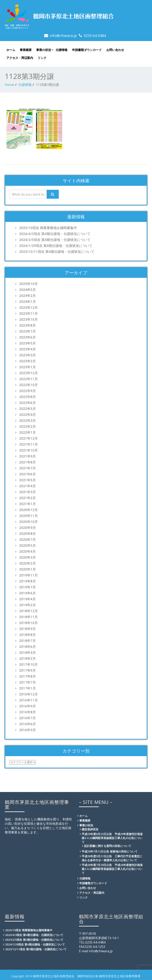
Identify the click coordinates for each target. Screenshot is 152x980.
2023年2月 (28, 361)
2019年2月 (28, 605)
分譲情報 (62, 50)
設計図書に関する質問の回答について (108, 846)
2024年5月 (28, 290)
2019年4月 (28, 599)
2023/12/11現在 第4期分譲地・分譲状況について (57, 252)
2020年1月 (28, 569)
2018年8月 (28, 635)
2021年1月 (28, 504)
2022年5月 (28, 409)
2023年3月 (28, 355)
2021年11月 (28, 444)
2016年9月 (28, 706)
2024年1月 (28, 302)
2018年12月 (28, 611)
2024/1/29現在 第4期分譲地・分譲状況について (56, 246)
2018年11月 (28, 617)
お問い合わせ (115, 50)
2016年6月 (28, 724)
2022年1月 (28, 432)
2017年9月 (28, 670)
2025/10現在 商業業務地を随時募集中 (48, 228)
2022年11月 (28, 379)
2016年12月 (28, 694)
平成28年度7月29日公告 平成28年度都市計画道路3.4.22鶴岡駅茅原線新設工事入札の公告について (112, 869)
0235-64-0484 (95, 35)
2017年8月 (28, 676)
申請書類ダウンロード (87, 50)
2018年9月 (28, 629)
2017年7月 (28, 682)
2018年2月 (28, 659)
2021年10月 (28, 450)
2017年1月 (28, 688)
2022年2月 (28, 427)
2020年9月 (28, 528)
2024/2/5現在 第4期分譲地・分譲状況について (55, 240)
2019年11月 (28, 575)
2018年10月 (28, 623)
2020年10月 (28, 522)
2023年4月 (28, 349)
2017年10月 (28, 665)
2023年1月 (28, 367)
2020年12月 (28, 510)
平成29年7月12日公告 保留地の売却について (110, 851)
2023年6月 (28, 337)
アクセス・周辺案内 (20, 58)
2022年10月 (28, 385)
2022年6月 (28, 403)
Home (9, 85)
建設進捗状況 (90, 829)
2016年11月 (28, 700)
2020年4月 (28, 551)
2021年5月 (28, 480)
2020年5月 (28, 546)
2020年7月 (28, 540)
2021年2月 (28, 498)
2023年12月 (28, 308)
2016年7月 (28, 718)
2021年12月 (28, 438)
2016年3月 (28, 730)
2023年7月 (28, 331)
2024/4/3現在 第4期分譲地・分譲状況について (55, 234)
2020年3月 (28, 557)
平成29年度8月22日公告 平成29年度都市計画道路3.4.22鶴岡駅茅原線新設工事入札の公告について (112, 838)
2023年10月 (28, 319)
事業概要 (26, 50)
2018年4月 (28, 653)
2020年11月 (28, 516)
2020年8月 (28, 534)
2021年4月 (28, 486)
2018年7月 (28, 641)
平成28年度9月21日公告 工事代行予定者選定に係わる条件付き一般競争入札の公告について (112, 858)
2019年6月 (28, 593)
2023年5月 (28, 343)
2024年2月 (28, 296)
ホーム (11, 50)
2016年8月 (28, 712)
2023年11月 (28, 314)
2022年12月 (28, 373)
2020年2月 (28, 563)
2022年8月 (28, 397)
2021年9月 (28, 456)
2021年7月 (28, 468)
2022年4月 (28, 415)
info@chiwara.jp (63, 35)
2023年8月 (28, 325)
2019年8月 (28, 581)
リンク (42, 58)
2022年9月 (28, 391)
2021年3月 (28, 492)
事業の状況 (44, 50)
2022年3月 (28, 421)
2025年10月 (28, 284)
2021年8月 (28, 462)
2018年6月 (28, 647)
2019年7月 (28, 587)
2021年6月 (28, 474)
